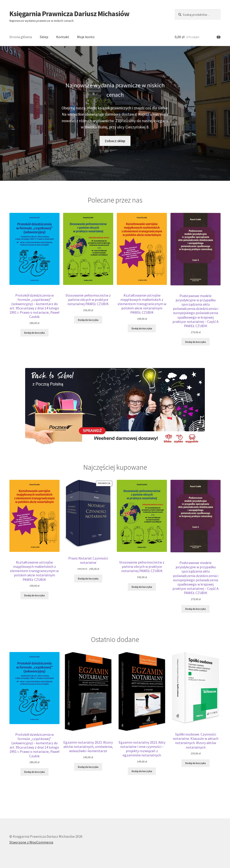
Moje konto (86, 37)
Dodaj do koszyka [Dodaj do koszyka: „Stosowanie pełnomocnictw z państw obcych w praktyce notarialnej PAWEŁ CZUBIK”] (88, 320)
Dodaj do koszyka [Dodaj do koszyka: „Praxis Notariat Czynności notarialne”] (88, 578)
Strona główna (21, 37)
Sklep (44, 37)
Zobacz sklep (115, 141)
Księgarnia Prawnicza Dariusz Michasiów (69, 14)
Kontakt (63, 37)
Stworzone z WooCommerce (31, 842)
